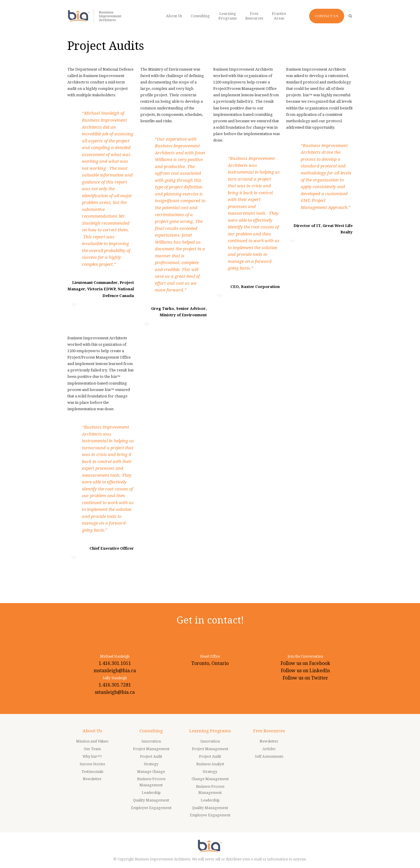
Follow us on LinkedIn (305, 671)
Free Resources (269, 731)
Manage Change (151, 772)
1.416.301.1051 (115, 663)
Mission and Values (92, 741)
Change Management (210, 779)
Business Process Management (151, 782)
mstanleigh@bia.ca (115, 671)
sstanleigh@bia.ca (115, 692)
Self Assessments (269, 757)
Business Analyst (210, 764)
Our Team (92, 749)
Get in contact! (210, 620)
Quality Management (151, 800)
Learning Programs (210, 731)
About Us (92, 731)
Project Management (151, 749)
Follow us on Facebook (305, 663)
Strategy (151, 764)
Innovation (151, 741)
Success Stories (92, 764)
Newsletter (92, 779)
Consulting (151, 731)
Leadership (151, 793)
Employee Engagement (151, 808)
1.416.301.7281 (115, 685)
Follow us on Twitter (305, 678)
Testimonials (92, 772)
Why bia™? (92, 757)
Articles (269, 749)
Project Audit (151, 757)
